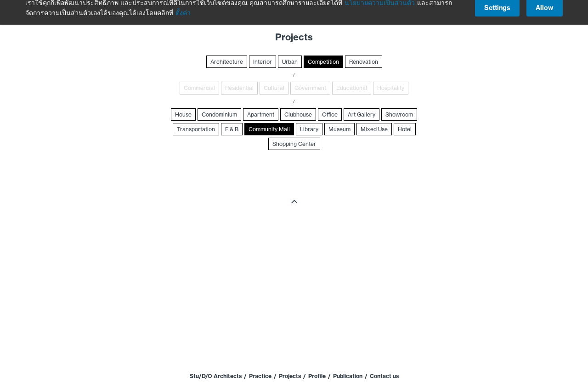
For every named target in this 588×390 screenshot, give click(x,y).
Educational (352, 88)
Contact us (384, 376)
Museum (339, 129)
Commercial (199, 88)
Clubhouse (298, 114)
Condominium (219, 114)
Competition (323, 62)
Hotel (405, 129)
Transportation (196, 129)
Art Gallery (362, 114)
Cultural (274, 88)
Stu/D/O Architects (216, 376)
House (183, 114)
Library (309, 129)
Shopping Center (294, 144)
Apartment (261, 114)
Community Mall (269, 129)
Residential (239, 88)
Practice (260, 376)
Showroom (399, 114)
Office (330, 114)
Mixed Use (374, 129)
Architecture (227, 62)
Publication (348, 376)
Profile (317, 376)
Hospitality (391, 88)
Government (310, 88)
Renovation (364, 62)
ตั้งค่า (183, 8)
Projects (290, 376)
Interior (263, 62)
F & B (232, 129)
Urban (290, 62)
